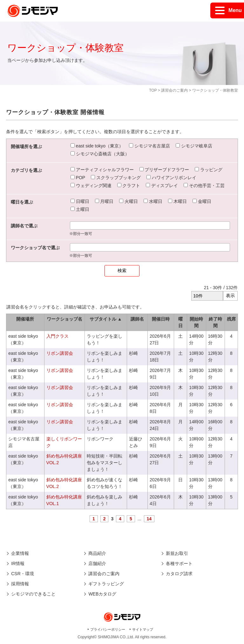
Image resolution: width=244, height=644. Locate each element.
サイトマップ (143, 629)
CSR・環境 (23, 574)
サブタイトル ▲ (106, 319)
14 (149, 519)
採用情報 (20, 584)
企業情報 (20, 553)
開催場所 (25, 319)
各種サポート (179, 563)
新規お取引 (177, 553)
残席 (231, 319)
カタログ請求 (179, 574)
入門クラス (58, 336)
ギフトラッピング (106, 584)
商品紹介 (97, 553)
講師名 (137, 319)
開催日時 (161, 319)
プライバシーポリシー (108, 629)
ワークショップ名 (64, 319)
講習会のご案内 (174, 90)
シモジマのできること (33, 594)
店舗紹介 (97, 563)
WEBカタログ (102, 594)
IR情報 (18, 563)
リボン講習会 (60, 353)
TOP (153, 90)
